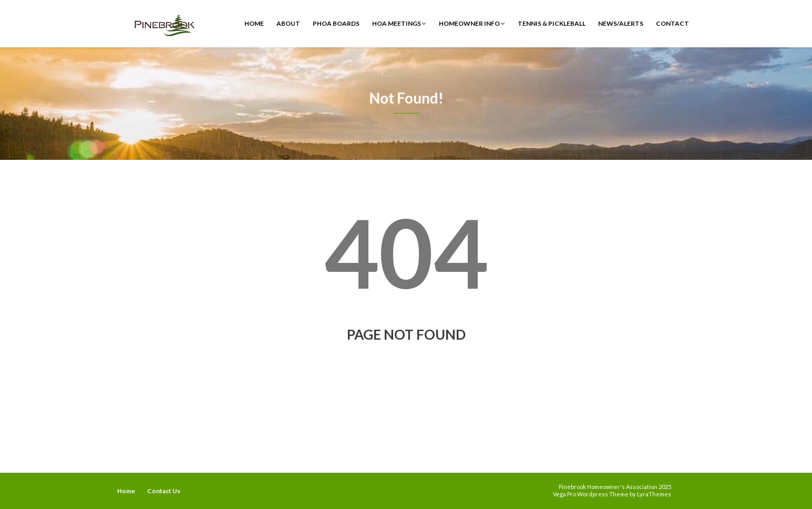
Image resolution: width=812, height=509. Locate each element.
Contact (672, 23)
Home (254, 23)
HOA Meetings (399, 23)
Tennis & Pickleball (552, 23)
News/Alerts (621, 23)
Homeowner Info (472, 23)
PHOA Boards (336, 23)
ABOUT (288, 23)
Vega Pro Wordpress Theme (591, 494)
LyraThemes (654, 494)
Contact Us (164, 491)
